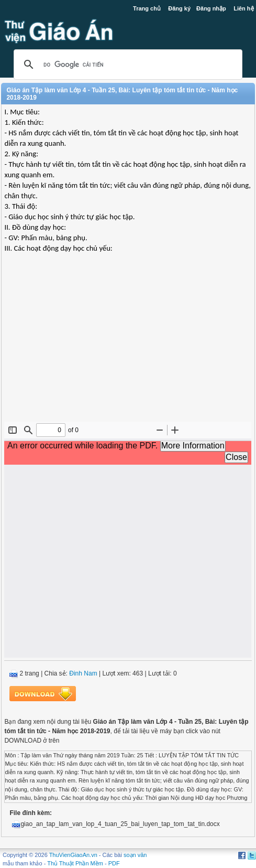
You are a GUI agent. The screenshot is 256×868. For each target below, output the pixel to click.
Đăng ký (179, 8)
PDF (114, 863)
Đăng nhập (211, 8)
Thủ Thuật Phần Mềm (75, 863)
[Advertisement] (128, 346)
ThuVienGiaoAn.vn (73, 855)
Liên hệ (243, 8)
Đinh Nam (83, 673)
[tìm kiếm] (126, 65)
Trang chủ (147, 8)
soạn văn (135, 855)
